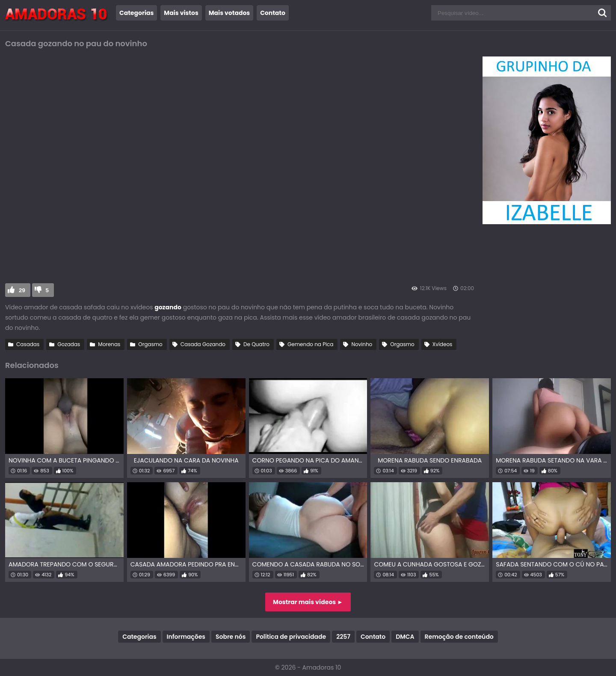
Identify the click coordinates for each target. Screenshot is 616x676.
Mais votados (229, 13)
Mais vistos (181, 13)
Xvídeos (443, 344)
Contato (273, 13)
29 (22, 290)
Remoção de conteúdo (459, 637)
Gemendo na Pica (311, 344)
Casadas (28, 344)
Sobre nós (231, 637)
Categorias (136, 13)
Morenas (109, 344)
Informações (186, 637)
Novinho (362, 344)
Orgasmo (150, 344)
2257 (343, 637)
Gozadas (69, 344)
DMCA (405, 637)
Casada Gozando (203, 344)
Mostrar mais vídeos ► (308, 602)
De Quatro (256, 344)
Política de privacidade (291, 637)
